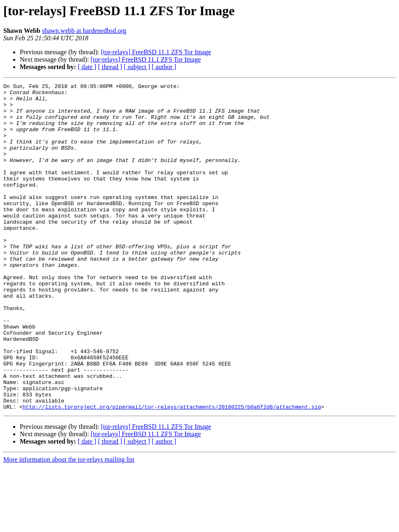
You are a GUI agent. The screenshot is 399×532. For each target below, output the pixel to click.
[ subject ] (137, 67)
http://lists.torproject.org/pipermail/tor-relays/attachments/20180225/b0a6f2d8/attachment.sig (172, 472)
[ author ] (164, 67)
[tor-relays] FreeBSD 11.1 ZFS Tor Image (156, 52)
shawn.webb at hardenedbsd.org (84, 31)
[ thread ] (110, 67)
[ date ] (87, 67)
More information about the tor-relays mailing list (69, 525)
